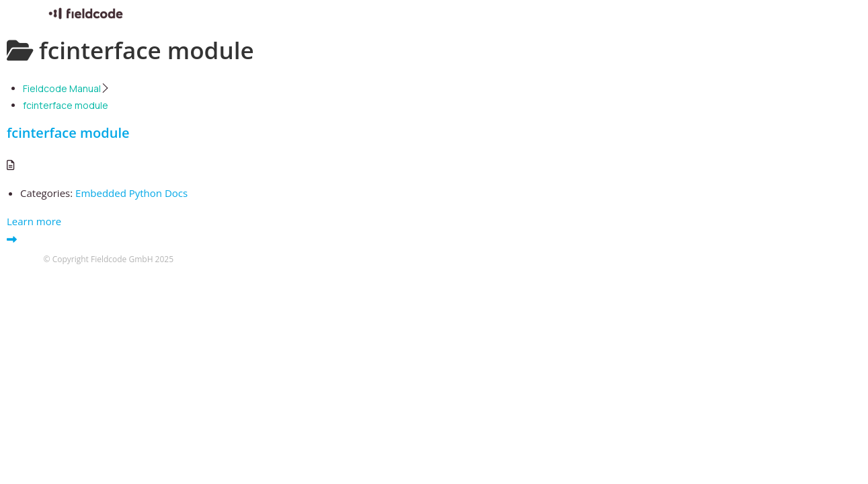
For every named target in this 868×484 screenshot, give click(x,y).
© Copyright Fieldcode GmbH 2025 (109, 259)
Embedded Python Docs (131, 193)
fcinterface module (68, 133)
